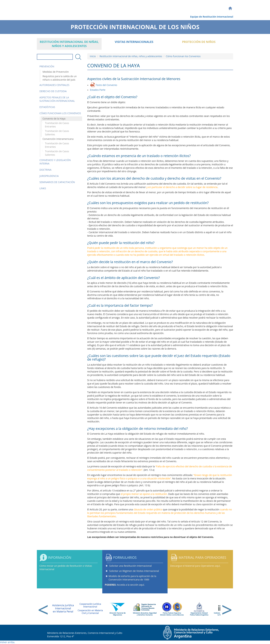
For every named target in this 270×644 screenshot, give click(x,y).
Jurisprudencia (49, 176)
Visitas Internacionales (134, 42)
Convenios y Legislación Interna (55, 162)
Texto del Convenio (107, 85)
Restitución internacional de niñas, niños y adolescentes (69, 44)
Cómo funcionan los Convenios (60, 113)
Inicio (93, 56)
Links (43, 188)
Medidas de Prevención (56, 72)
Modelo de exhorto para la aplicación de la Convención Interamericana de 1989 (133, 578)
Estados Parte (98, 90)
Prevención (47, 66)
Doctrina (45, 170)
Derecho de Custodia (53, 91)
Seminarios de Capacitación (57, 182)
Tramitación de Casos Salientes (57, 133)
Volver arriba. (7, 642)
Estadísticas (47, 107)
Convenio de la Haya (54, 119)
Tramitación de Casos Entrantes (57, 125)
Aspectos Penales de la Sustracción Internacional (57, 99)
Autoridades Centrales (54, 85)
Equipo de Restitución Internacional (212, 17)
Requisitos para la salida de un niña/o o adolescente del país (60, 78)
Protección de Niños (199, 42)
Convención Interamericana (58, 139)
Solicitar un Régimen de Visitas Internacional (134, 571)
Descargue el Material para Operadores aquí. (195, 566)
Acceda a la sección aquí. (125, 585)
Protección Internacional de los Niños (135, 26)
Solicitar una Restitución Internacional (131, 566)
